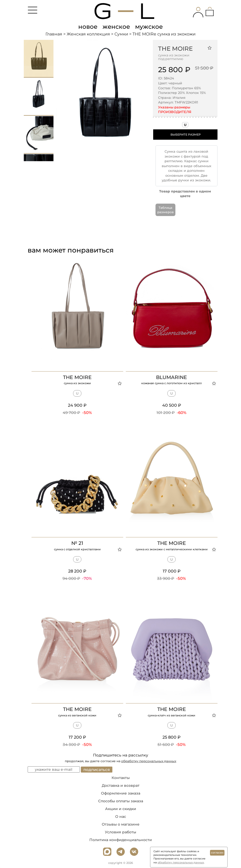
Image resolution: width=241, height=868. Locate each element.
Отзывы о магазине (121, 824)
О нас (121, 817)
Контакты (121, 778)
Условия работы (120, 832)
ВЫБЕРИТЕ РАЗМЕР (186, 135)
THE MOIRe (175, 49)
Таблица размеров (165, 210)
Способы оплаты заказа (121, 801)
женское (116, 27)
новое (88, 27)
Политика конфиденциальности (121, 840)
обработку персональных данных (149, 761)
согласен (217, 853)
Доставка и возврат (121, 785)
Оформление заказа (121, 793)
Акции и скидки (121, 809)
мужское (149, 27)
